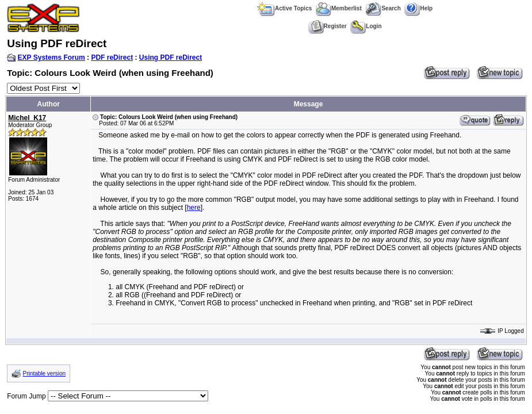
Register (328, 26)
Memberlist (339, 8)
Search (383, 8)
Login (366, 26)
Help (418, 8)
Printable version (44, 373)
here (194, 208)
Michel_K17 (27, 118)
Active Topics (284, 8)
